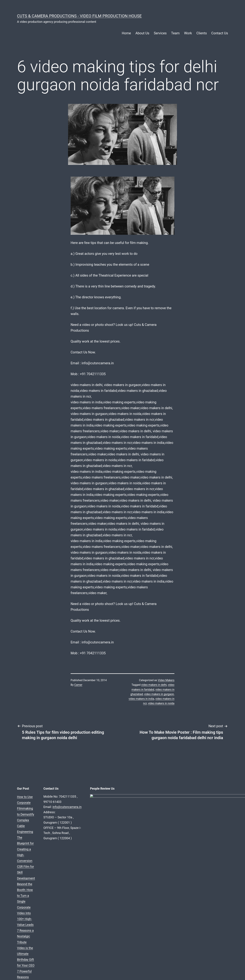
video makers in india (141, 699)
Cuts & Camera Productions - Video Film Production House (79, 16)
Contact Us (220, 33)
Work (188, 33)
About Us (142, 33)
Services (160, 33)
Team (175, 33)
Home (126, 33)
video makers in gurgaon (159, 694)
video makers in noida (161, 703)
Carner (78, 685)
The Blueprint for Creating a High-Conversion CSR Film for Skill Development (69, 803)
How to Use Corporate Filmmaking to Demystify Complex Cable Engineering (68, 797)
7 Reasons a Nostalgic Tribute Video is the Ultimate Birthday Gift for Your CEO (70, 814)
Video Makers (166, 680)
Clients (202, 33)
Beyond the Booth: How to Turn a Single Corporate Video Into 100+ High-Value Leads (74, 808)
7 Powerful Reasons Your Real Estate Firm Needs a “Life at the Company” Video (71, 820)
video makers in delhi (154, 685)
